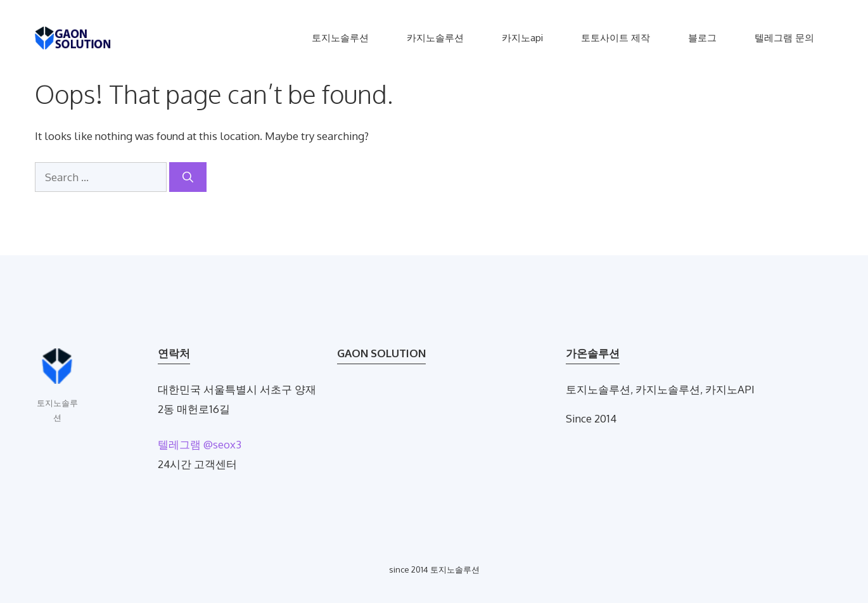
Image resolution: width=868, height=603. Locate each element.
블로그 (702, 38)
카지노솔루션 (435, 38)
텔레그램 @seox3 (200, 444)
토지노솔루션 (340, 38)
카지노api (522, 38)
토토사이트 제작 (616, 38)
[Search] (188, 177)
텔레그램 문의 (784, 38)
